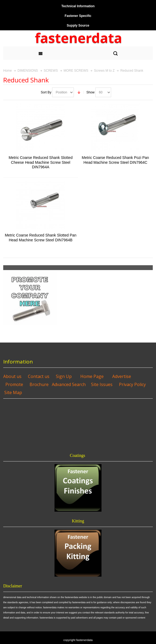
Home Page (92, 376)
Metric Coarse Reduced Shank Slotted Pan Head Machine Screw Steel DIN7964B (41, 237)
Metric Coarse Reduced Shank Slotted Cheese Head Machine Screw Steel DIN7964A (41, 162)
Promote (14, 384)
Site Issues (102, 384)
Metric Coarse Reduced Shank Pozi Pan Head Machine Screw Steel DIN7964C (115, 160)
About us (12, 376)
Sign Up (64, 376)
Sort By (46, 92)
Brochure (39, 384)
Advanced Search (69, 384)
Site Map (13, 392)
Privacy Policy (132, 384)
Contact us (39, 376)
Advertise (122, 376)
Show (90, 92)
